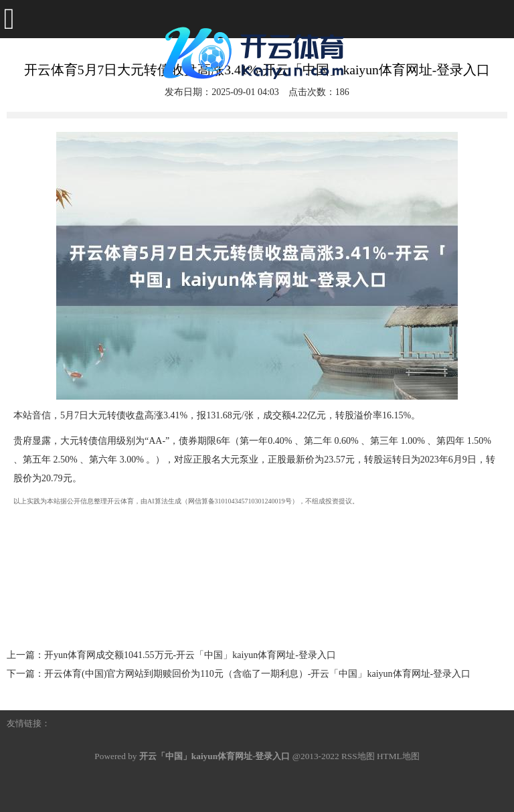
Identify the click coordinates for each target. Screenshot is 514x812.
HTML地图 (398, 756)
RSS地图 (358, 756)
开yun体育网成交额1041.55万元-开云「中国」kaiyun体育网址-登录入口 (190, 655)
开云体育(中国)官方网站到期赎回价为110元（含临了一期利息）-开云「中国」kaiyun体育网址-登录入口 (257, 674)
